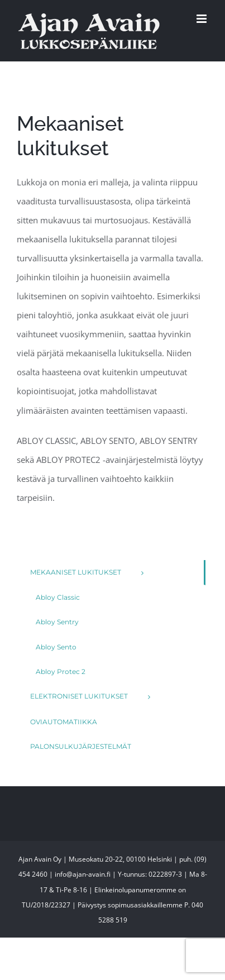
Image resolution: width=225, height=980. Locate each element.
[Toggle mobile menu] (202, 19)
